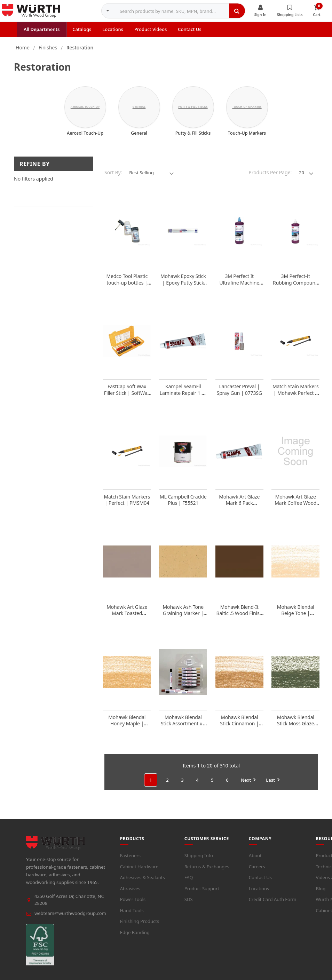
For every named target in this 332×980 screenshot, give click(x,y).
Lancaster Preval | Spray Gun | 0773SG (239, 394)
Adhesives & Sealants (143, 882)
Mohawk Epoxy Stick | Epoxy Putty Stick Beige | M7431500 (183, 287)
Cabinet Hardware (139, 871)
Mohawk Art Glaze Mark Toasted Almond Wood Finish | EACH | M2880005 (127, 621)
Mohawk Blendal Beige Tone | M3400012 (296, 618)
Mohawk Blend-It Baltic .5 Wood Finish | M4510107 (239, 618)
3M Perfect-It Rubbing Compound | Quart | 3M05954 (295, 287)
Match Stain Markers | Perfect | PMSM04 (127, 505)
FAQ (189, 882)
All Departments (42, 34)
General (139, 138)
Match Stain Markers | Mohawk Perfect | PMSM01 (296, 397)
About (255, 860)
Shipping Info (199, 860)
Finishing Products (140, 926)
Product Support (202, 893)
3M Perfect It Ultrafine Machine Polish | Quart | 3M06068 (239, 290)
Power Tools (133, 904)
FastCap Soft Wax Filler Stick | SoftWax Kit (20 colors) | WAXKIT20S (127, 401)
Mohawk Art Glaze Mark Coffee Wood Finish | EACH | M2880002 (295, 511)
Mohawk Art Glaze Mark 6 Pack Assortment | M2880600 (239, 511)
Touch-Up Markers (247, 138)
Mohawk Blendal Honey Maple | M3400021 (127, 728)
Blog (321, 893)
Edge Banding (135, 937)
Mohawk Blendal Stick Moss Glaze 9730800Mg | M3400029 (296, 732)
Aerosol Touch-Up (85, 138)
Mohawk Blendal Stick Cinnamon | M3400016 (239, 728)
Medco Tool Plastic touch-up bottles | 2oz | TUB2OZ (127, 287)
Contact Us (260, 882)
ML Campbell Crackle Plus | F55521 (183, 505)
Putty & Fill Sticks (193, 138)
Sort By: (113, 177)
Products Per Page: (270, 177)
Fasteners (130, 860)
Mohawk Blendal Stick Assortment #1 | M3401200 (183, 728)
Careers (257, 871)
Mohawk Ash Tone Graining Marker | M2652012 (183, 618)
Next (249, 784)
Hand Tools (132, 915)
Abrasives (130, 893)
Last (274, 784)
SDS (189, 904)
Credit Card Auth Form (273, 904)
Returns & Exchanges (207, 871)
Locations (259, 893)
